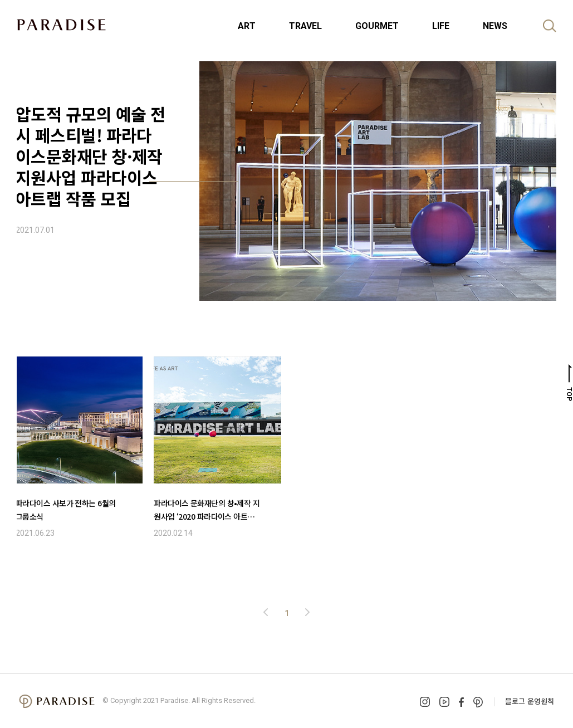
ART (247, 26)
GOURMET (377, 26)
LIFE (441, 26)
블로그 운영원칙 (530, 701)
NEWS (495, 26)
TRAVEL (305, 26)
